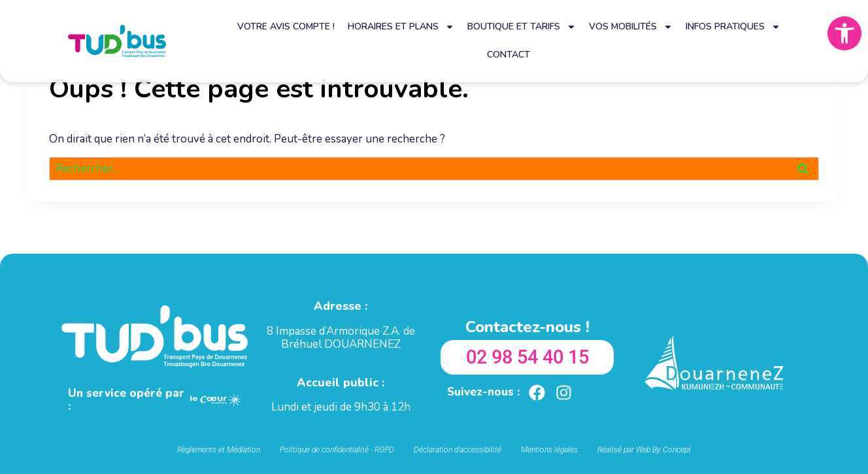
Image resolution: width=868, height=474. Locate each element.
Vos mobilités (631, 27)
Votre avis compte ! (286, 26)
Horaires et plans (401, 27)
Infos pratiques (733, 27)
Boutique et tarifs (522, 27)
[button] (844, 33)
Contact (509, 55)
